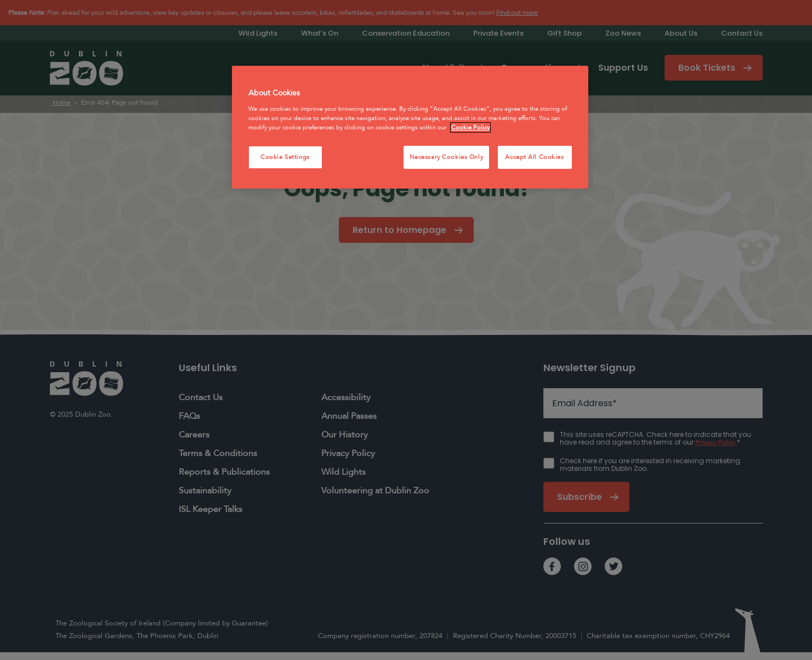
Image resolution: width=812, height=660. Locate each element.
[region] (410, 127)
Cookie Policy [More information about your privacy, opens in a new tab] (470, 127)
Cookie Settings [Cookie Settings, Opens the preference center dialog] (285, 157)
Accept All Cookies (534, 157)
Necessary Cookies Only (447, 157)
